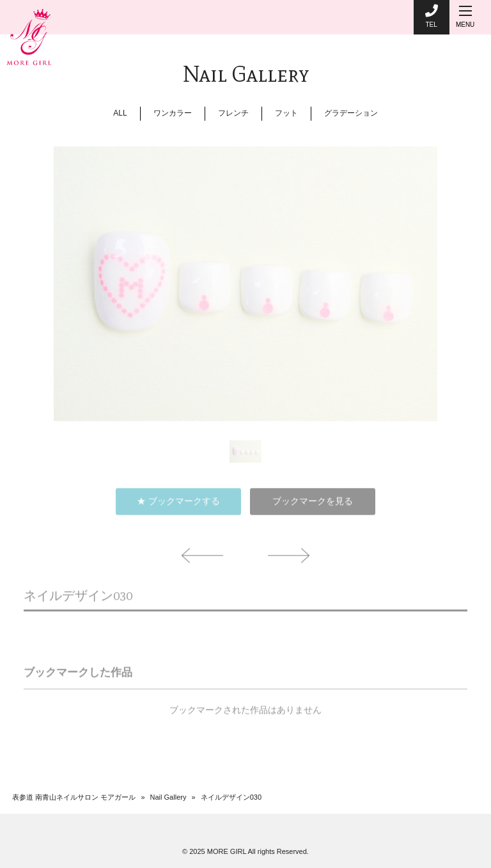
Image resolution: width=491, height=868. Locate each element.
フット (286, 113)
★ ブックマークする (178, 506)
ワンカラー (173, 113)
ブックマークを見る (313, 506)
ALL (120, 113)
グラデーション (351, 113)
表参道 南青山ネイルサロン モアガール (74, 797)
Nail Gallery (168, 797)
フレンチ (233, 113)
